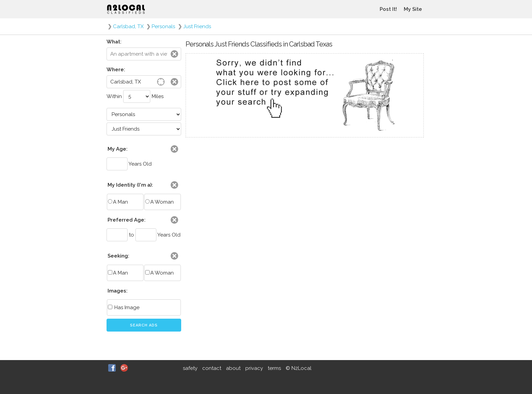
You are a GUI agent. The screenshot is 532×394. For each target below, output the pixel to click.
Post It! (388, 9)
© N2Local (299, 368)
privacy (254, 368)
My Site (413, 9)
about (233, 368)
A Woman (159, 202)
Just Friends (197, 26)
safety (190, 368)
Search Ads (144, 325)
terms (274, 368)
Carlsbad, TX (128, 26)
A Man (118, 202)
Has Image (124, 307)
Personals (163, 26)
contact (212, 368)
